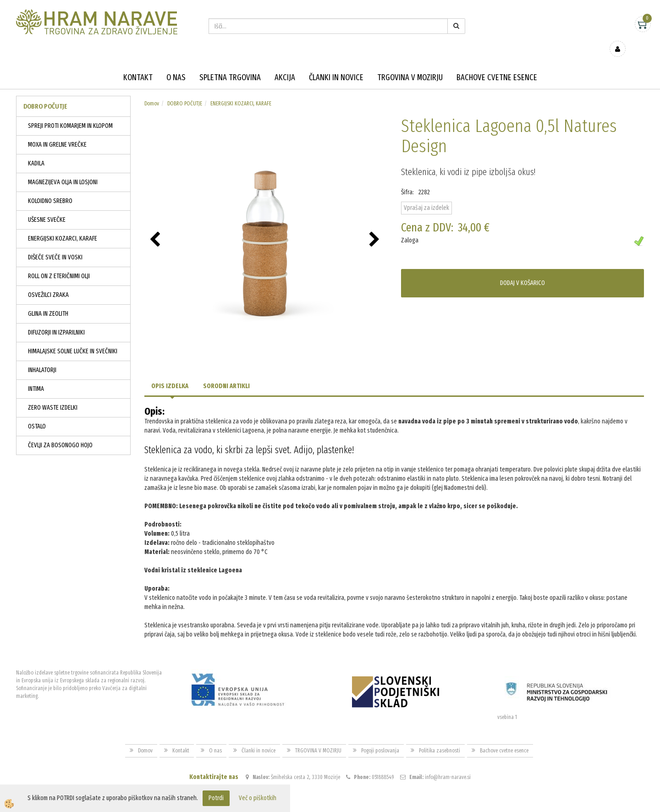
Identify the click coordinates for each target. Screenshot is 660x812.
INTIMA (36, 376)
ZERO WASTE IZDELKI (53, 394)
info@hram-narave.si (448, 764)
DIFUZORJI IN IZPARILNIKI (56, 319)
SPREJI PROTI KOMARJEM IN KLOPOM (70, 112)
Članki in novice (336, 64)
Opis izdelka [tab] (170, 373)
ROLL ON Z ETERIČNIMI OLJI (59, 263)
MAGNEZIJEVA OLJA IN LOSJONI (63, 169)
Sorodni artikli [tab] (226, 373)
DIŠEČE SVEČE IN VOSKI (55, 244)
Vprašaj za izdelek (426, 195)
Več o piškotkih (258, 798)
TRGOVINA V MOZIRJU (410, 64)
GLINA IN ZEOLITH (48, 300)
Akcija (285, 64)
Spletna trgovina (230, 64)
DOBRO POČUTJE (185, 90)
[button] (376, 227)
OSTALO (37, 413)
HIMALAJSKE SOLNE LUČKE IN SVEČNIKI (73, 338)
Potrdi (216, 798)
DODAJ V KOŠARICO (522, 270)
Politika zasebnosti (440, 737)
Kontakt (138, 64)
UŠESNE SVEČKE (47, 206)
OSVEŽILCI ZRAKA (48, 282)
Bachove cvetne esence (497, 64)
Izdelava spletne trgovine (321, 804)
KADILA (36, 150)
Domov (152, 90)
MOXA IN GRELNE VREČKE (57, 131)
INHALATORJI (42, 357)
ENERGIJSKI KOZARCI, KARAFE (63, 225)
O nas (176, 64)
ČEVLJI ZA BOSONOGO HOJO (60, 432)
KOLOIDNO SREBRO (50, 188)
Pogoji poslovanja (380, 737)
